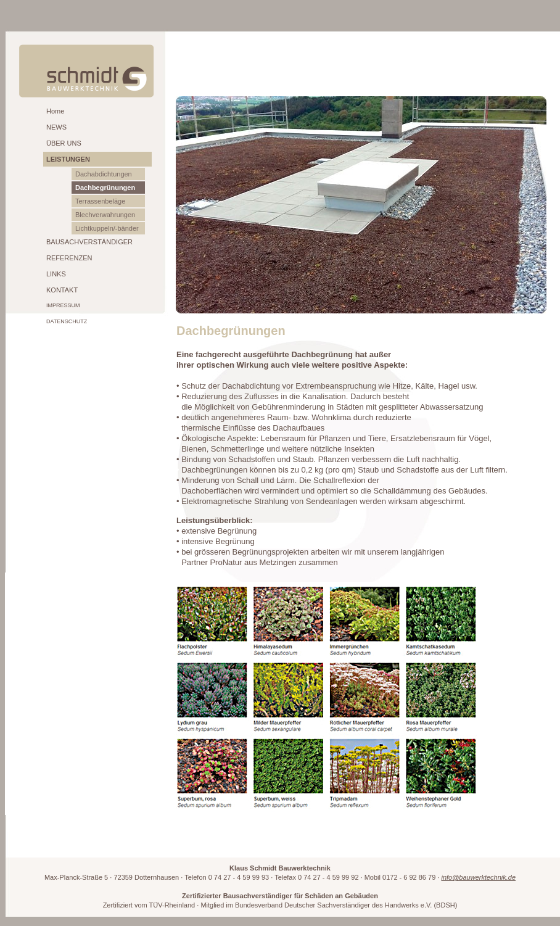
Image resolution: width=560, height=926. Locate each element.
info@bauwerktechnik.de (478, 877)
